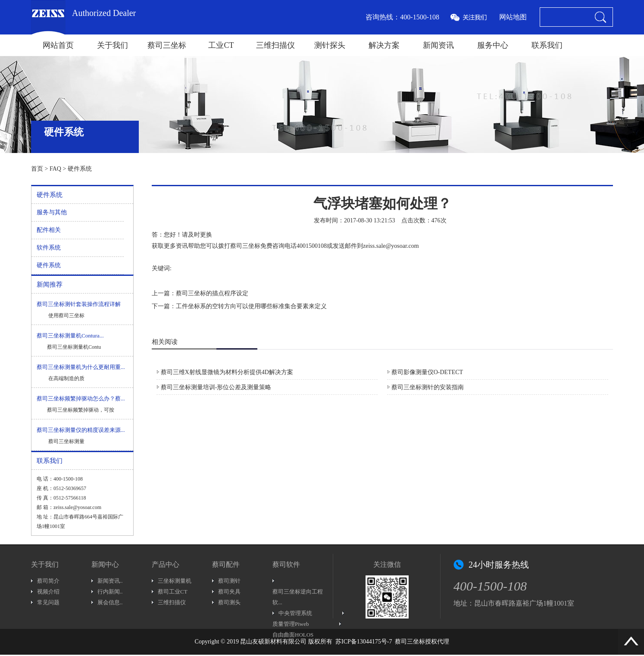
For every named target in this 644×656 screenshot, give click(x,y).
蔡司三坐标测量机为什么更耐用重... (81, 367)
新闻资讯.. (110, 581)
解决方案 (384, 45)
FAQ (55, 169)
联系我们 (547, 45)
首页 (37, 169)
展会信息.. (110, 602)
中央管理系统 (295, 613)
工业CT (221, 45)
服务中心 (493, 45)
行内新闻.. (110, 592)
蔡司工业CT (173, 592)
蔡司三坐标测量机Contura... (70, 336)
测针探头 (330, 45)
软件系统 (49, 248)
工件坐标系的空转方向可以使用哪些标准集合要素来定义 (251, 306)
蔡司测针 (229, 581)
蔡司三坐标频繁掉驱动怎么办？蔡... (81, 398)
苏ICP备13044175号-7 (364, 642)
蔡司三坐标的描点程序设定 (212, 293)
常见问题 (48, 602)
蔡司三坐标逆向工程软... (298, 597)
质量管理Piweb (291, 624)
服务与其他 (52, 212)
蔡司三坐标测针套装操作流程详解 (79, 304)
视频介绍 (48, 592)
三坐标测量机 (175, 581)
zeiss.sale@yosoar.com (391, 246)
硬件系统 (80, 169)
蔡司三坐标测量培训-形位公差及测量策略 (216, 387)
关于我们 (113, 45)
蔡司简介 (48, 581)
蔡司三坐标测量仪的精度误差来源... (81, 430)
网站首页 (58, 45)
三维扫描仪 (275, 45)
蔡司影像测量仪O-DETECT (427, 372)
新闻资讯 (438, 45)
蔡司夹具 (229, 592)
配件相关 (49, 230)
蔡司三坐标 (167, 45)
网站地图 (513, 17)
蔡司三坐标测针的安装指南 (428, 387)
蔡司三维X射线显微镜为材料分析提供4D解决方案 (227, 372)
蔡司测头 (229, 602)
